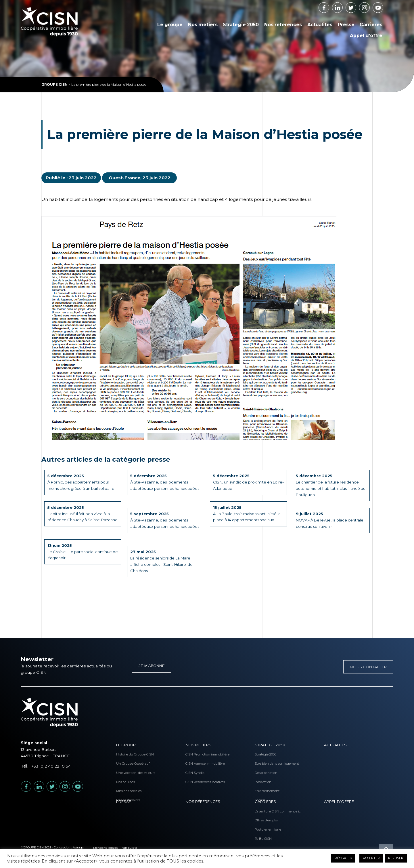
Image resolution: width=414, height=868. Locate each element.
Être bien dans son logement (263, 760)
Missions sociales (125, 782)
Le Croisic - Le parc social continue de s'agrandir (82, 552)
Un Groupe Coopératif (125, 760)
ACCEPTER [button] (371, 858)
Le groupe (170, 25)
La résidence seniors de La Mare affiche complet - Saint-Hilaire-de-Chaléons (163, 562)
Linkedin (343, 6)
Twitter (356, 6)
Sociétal (261, 789)
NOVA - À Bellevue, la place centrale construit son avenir (324, 520)
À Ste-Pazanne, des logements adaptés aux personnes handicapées (161, 486)
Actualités (320, 25)
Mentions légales (105, 847)
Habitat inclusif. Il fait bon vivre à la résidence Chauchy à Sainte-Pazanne (81, 517)
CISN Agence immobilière (194, 760)
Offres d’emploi (263, 817)
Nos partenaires (125, 789)
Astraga (78, 847)
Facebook (329, 6)
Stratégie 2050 (241, 25)
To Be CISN (263, 831)
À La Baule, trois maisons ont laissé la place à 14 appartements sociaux (247, 514)
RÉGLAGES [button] (343, 858)
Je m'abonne (152, 666)
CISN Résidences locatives (194, 775)
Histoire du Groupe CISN (125, 753)
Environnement (263, 782)
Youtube (383, 6)
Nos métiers (203, 25)
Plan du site (129, 847)
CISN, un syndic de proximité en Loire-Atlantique (245, 482)
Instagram (370, 6)
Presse (346, 25)
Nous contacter (367, 667)
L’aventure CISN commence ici (263, 810)
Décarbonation (263, 768)
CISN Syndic (194, 768)
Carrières (371, 25)
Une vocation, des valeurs (125, 768)
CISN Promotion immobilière (194, 753)
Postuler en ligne (263, 825)
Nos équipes (125, 775)
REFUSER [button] (396, 858)
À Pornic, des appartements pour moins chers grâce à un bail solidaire (83, 482)
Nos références (283, 25)
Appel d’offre (366, 35)
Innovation (263, 775)
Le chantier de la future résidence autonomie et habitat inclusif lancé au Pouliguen (329, 486)
